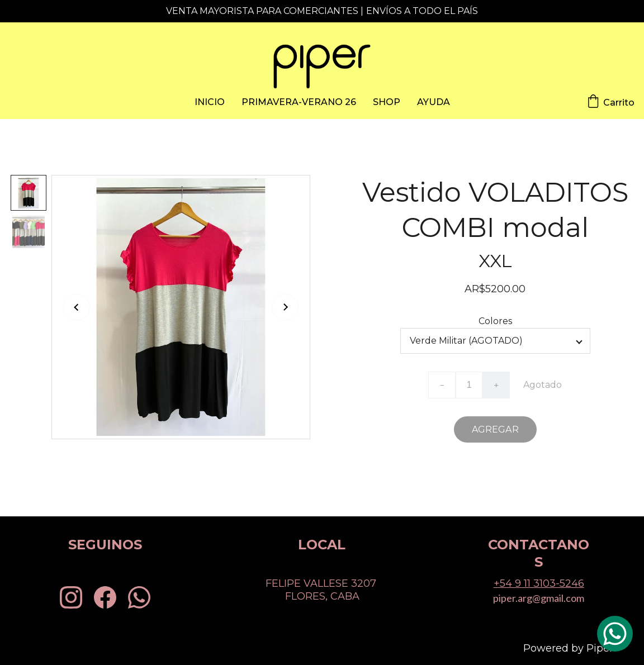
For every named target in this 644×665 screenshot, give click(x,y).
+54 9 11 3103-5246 (539, 583)
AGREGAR (495, 429)
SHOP (387, 102)
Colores (495, 321)
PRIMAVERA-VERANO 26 (299, 102)
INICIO (210, 102)
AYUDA (434, 102)
